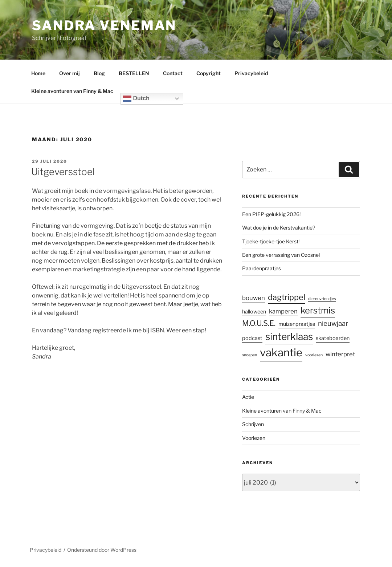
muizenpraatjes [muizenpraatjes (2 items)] (297, 324)
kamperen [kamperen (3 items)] (283, 311)
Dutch (136, 99)
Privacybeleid (251, 73)
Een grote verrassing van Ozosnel (281, 255)
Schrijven (253, 424)
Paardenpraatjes (262, 268)
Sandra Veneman (104, 25)
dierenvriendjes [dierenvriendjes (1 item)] (322, 299)
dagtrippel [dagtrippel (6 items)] (287, 297)
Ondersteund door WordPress (102, 550)
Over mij (70, 73)
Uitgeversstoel (63, 172)
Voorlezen (254, 438)
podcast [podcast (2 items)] (252, 338)
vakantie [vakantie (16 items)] (281, 353)
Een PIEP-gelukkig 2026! (271, 214)
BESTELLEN (134, 73)
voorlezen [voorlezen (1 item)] (314, 355)
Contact (173, 73)
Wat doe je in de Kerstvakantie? (279, 228)
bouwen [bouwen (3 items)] (254, 298)
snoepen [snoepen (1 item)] (250, 355)
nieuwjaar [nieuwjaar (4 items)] (333, 323)
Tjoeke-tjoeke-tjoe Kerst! (271, 241)
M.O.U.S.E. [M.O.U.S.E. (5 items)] (259, 323)
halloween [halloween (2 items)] (254, 312)
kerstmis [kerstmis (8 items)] (318, 310)
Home (38, 73)
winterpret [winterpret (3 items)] (340, 354)
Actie (248, 397)
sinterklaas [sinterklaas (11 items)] (289, 337)
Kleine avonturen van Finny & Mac (72, 91)
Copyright (209, 73)
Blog (99, 73)
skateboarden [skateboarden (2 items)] (333, 338)
